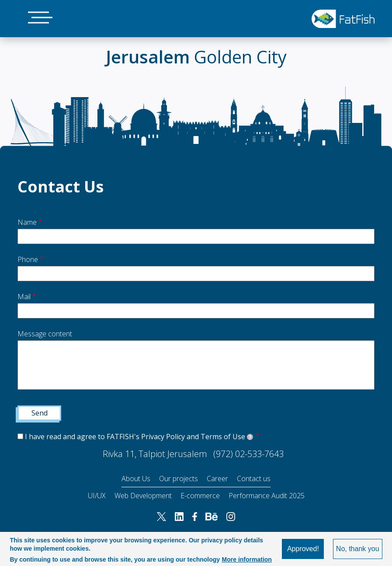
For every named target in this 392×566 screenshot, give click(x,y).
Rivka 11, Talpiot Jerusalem (155, 454)
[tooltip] (250, 437)
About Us (136, 479)
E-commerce (200, 496)
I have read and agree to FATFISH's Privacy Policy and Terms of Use (139, 437)
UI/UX (97, 496)
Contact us (254, 479)
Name (27, 222)
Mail (24, 297)
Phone (28, 259)
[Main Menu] (35, 19)
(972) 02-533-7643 (248, 454)
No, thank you (358, 549)
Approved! (303, 549)
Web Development (143, 496)
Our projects (179, 479)
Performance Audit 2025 (267, 496)
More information (247, 559)
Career (217, 479)
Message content (45, 334)
